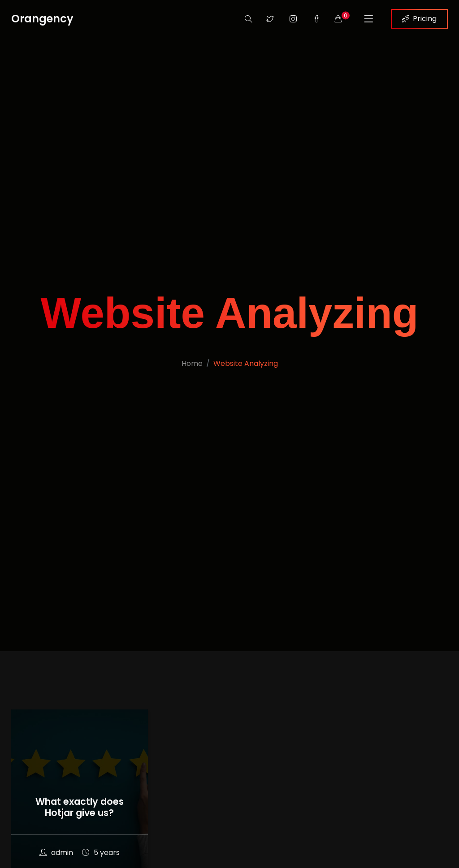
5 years (101, 853)
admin (56, 853)
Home (192, 363)
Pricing (419, 19)
